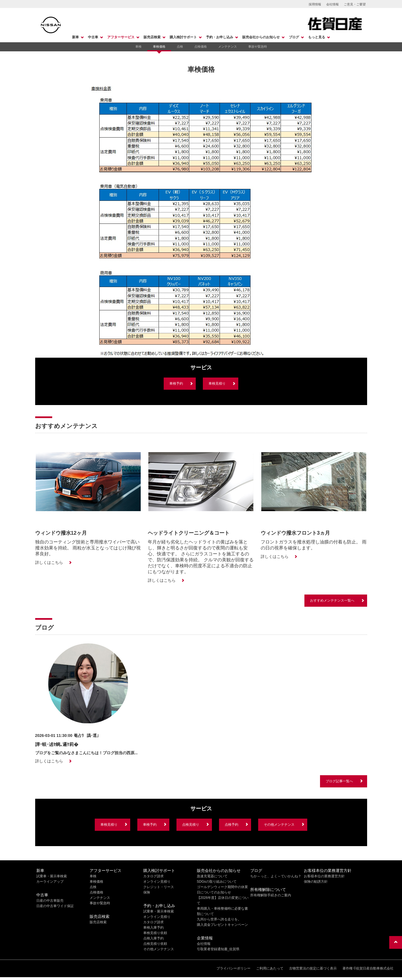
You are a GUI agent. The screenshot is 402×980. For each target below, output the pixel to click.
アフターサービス (121, 37)
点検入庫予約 (153, 938)
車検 (138, 47)
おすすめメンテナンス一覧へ (332, 600)
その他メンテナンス (279, 825)
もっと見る (317, 37)
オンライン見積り (157, 882)
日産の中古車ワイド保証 (55, 906)
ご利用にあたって (270, 968)
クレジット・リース (159, 887)
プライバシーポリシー (233, 968)
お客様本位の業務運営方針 (324, 876)
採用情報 (315, 4)
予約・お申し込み (220, 37)
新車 (75, 37)
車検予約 (176, 383)
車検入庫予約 (153, 928)
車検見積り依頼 (155, 933)
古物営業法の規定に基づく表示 (313, 968)
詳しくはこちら (49, 562)
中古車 (93, 37)
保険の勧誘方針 (316, 882)
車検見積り (217, 383)
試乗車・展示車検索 (52, 876)
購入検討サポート (183, 37)
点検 (180, 47)
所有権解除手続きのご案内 (271, 895)
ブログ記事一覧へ (339, 781)
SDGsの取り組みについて (217, 882)
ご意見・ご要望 (355, 4)
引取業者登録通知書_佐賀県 (218, 949)
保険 (147, 892)
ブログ (294, 37)
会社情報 (332, 4)
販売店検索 (152, 37)
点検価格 (201, 47)
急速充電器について (212, 876)
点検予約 (231, 825)
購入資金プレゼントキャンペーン (222, 925)
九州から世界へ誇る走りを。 (219, 919)
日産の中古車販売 (50, 901)
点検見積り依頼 (155, 944)
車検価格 (159, 47)
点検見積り (191, 825)
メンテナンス (228, 47)
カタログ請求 (153, 876)
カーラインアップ (50, 882)
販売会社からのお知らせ (261, 37)
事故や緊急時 (258, 47)
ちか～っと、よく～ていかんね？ (276, 876)
